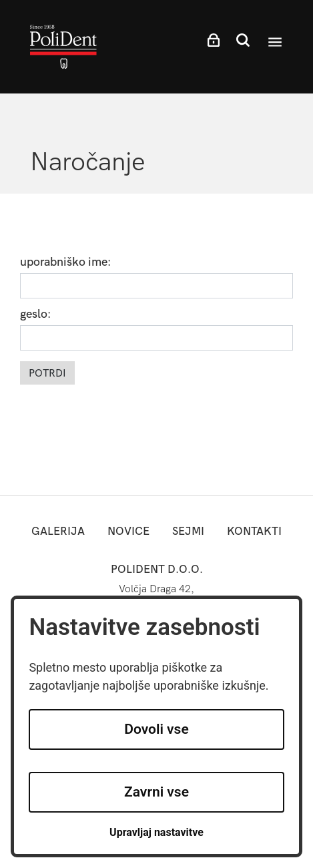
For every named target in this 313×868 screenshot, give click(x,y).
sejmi (188, 531)
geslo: (35, 314)
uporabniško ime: (65, 262)
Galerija (58, 531)
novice (128, 531)
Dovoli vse (156, 729)
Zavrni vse (156, 792)
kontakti (254, 531)
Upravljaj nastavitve (156, 832)
